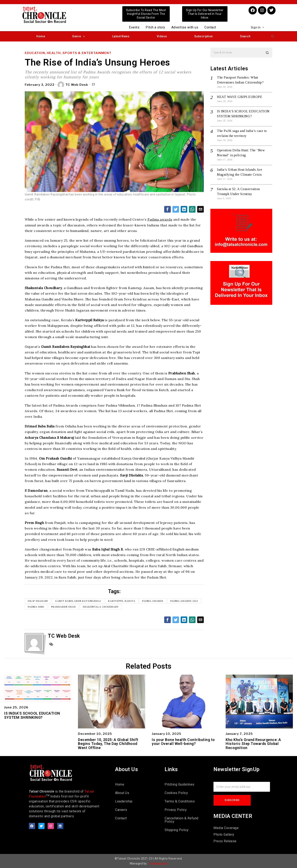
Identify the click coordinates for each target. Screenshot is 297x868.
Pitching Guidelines (180, 784)
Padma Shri (36, 607)
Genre (78, 36)
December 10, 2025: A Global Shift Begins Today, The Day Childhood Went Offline (108, 744)
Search (245, 36)
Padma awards (160, 219)
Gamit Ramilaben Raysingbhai (78, 601)
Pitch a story (155, 27)
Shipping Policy (177, 830)
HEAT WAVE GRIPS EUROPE (240, 97)
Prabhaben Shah (63, 607)
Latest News (121, 36)
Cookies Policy (176, 793)
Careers (121, 810)
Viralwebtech (158, 863)
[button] (273, 36)
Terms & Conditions (180, 801)
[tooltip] (167, 209)
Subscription (204, 36)
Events (134, 27)
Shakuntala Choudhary (101, 607)
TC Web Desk (73, 85)
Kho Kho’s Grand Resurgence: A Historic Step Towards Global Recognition (253, 744)
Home (41, 36)
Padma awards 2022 (184, 601)
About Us (122, 793)
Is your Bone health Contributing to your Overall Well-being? (183, 742)
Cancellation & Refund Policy (181, 820)
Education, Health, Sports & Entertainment (68, 53)
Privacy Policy (176, 810)
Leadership (124, 801)
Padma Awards (153, 601)
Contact (210, 27)
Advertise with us (185, 27)
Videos (162, 36)
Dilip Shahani (38, 601)
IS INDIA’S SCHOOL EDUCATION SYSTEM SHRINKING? (32, 715)
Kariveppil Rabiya (122, 601)
